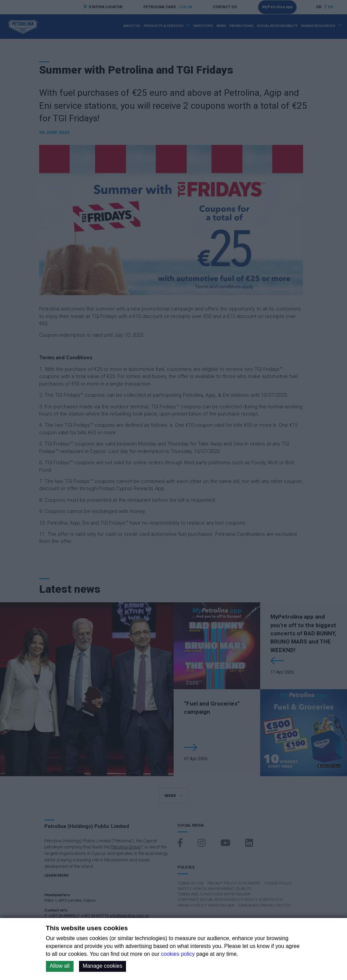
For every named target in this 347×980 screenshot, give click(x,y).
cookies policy (178, 954)
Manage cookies (103, 966)
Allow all (60, 966)
